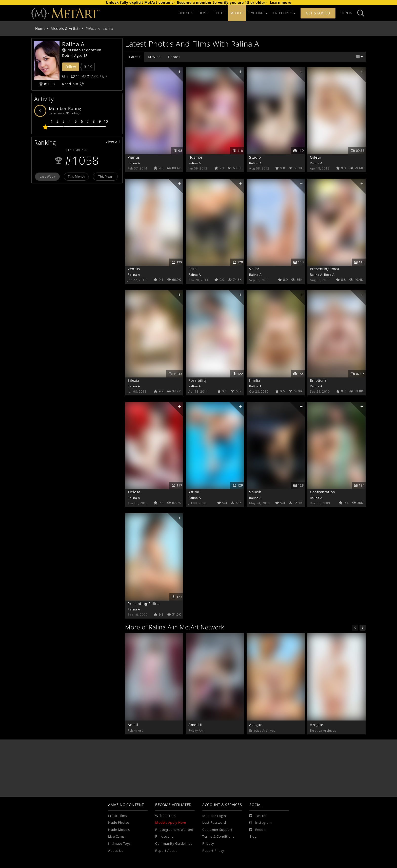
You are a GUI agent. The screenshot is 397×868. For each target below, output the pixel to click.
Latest (135, 57)
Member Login (214, 816)
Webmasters (165, 816)
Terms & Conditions (218, 837)
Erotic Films (117, 816)
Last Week (47, 176)
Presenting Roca (325, 269)
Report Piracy (213, 851)
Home (40, 28)
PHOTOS (219, 13)
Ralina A (134, 163)
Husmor (195, 157)
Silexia (134, 380)
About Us (116, 851)
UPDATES (186, 13)
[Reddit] (258, 830)
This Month (76, 176)
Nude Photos (119, 823)
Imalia (255, 380)
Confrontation (323, 492)
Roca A (329, 274)
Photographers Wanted (174, 830)
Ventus (134, 269)
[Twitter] (258, 816)
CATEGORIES (284, 13)
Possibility (198, 380)
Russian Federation (82, 50)
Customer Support (217, 830)
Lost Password (214, 823)
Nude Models (119, 830)
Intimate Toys (119, 844)
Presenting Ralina (144, 604)
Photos (174, 57)
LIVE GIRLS (258, 13)
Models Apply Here (171, 823)
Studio (255, 157)
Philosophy (164, 837)
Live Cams (116, 837)
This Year (105, 176)
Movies (154, 57)
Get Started (318, 13)
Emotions (318, 380)
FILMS (203, 13)
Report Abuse (166, 851)
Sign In (346, 13)
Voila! (254, 269)
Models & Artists (66, 28)
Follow (71, 67)
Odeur (316, 157)
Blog (253, 837)
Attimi (194, 492)
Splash (255, 492)
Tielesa (134, 492)
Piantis (134, 157)
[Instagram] (261, 823)
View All (113, 142)
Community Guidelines (174, 844)
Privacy (208, 844)
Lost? (193, 269)
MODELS (237, 13)
